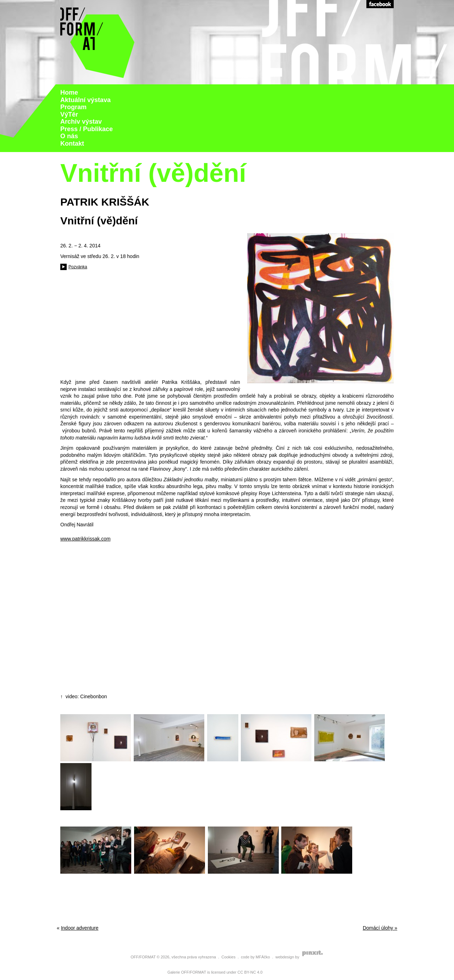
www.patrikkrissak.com (85, 539)
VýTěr (69, 114)
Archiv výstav (81, 122)
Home (69, 93)
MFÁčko (263, 957)
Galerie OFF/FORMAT (187, 972)
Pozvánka (78, 267)
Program (73, 107)
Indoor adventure (80, 928)
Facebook (380, 4)
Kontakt (72, 144)
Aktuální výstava (85, 100)
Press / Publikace (87, 129)
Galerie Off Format (98, 42)
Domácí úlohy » (380, 928)
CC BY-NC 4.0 (250, 972)
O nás (69, 136)
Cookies (228, 957)
